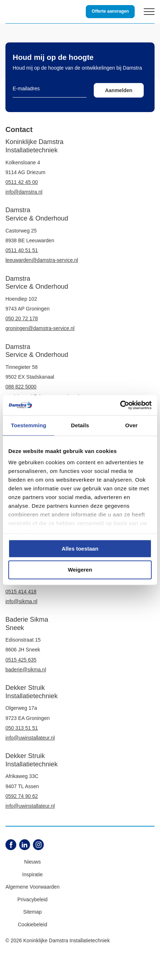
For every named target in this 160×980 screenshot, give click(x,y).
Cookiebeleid (32, 925)
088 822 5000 (21, 387)
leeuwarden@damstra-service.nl (42, 260)
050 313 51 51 (22, 728)
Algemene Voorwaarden (32, 887)
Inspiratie (32, 874)
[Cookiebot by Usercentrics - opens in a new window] (120, 405)
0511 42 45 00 (22, 182)
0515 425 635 (21, 660)
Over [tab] (132, 425)
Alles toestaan (80, 549)
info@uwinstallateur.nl (30, 738)
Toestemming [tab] (29, 425)
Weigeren (80, 570)
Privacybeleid (32, 899)
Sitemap (32, 912)
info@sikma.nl (21, 601)
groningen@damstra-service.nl (40, 328)
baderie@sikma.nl (26, 670)
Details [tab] (80, 425)
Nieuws (33, 862)
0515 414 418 (21, 592)
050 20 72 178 (22, 318)
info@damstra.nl (24, 192)
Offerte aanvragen (110, 11)
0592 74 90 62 (22, 796)
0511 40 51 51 (22, 250)
